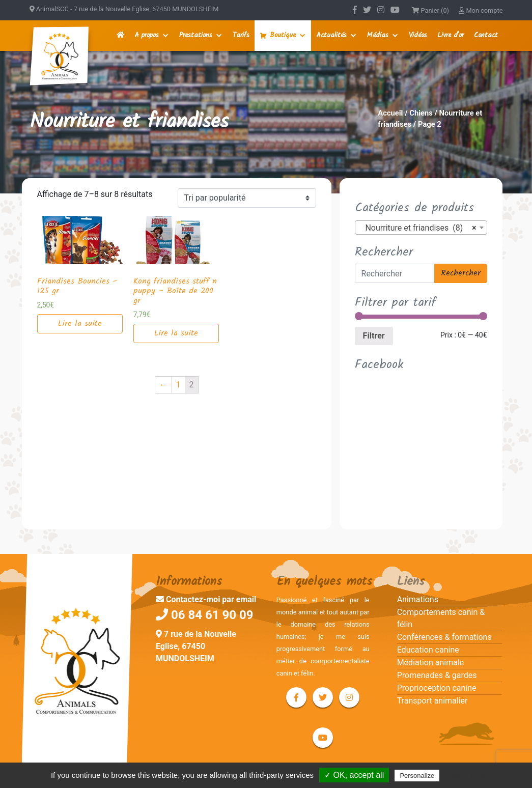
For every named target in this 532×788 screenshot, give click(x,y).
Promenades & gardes (437, 675)
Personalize (417, 776)
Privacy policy (466, 775)
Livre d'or (451, 35)
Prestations (196, 35)
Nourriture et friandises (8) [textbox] (418, 228)
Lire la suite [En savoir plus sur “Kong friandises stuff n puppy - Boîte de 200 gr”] (176, 333)
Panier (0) (430, 10)
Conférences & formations (444, 637)
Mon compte (481, 10)
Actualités (331, 35)
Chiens (421, 113)
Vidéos (418, 35)
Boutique (283, 35)
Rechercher (461, 273)
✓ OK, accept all (354, 775)
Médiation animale (431, 663)
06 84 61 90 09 (205, 615)
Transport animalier (432, 701)
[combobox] (421, 228)
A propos (147, 35)
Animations (418, 599)
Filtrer (374, 336)
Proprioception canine (437, 688)
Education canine (428, 650)
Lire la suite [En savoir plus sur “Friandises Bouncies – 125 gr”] (80, 323)
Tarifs (241, 35)
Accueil (390, 113)
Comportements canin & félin (441, 618)
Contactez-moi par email (206, 599)
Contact (486, 35)
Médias (378, 35)
